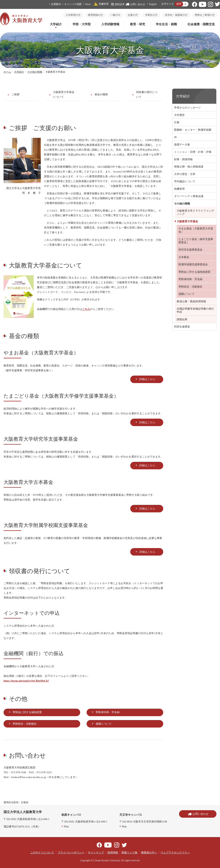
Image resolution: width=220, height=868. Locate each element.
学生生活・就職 (166, 24)
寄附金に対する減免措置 (27, 712)
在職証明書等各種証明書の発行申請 (195, 310)
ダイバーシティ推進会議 (189, 196)
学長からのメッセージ (187, 108)
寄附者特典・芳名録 (108, 712)
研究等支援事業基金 (190, 250)
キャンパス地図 (73, 4)
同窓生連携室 (182, 327)
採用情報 (113, 853)
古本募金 (184, 257)
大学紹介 (56, 24)
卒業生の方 (151, 15)
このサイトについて (42, 853)
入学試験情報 (110, 24)
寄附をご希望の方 (205, 15)
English (153, 4)
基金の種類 (101, 94)
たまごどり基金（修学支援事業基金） (196, 241)
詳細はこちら (147, 379)
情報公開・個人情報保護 (189, 167)
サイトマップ (96, 853)
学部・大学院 (82, 24)
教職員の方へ (149, 853)
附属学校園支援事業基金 (193, 264)
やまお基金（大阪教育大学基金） (196, 230)
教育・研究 (138, 24)
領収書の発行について (147, 95)
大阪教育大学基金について (64, 95)
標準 (179, 4)
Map (66, 826)
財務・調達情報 (183, 159)
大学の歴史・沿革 (185, 174)
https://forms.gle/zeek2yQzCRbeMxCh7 (26, 681)
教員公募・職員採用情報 (191, 301)
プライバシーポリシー (71, 853)
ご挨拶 (16, 94)
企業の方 (133, 15)
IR (175, 137)
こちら (86, 309)
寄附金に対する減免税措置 (194, 272)
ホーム (7, 72)
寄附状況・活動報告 (25, 724)
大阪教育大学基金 (187, 221)
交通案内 (56, 4)
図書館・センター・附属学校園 (193, 130)
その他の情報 (35, 72)
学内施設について (185, 181)
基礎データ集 (182, 145)
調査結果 (182, 319)
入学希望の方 (73, 15)
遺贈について (104, 724)
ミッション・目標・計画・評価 (193, 152)
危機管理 (101, 4)
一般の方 (115, 15)
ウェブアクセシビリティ (175, 853)
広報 (177, 122)
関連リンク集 (130, 853)
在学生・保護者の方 (176, 15)
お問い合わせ (135, 4)
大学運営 (179, 115)
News (88, 4)
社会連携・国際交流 (201, 24)
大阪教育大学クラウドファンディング (195, 212)
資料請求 (118, 4)
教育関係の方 (95, 15)
